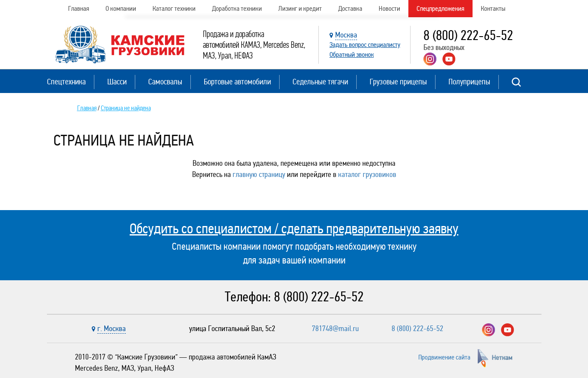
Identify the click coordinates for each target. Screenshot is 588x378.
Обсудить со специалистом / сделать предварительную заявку (294, 229)
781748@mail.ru (335, 328)
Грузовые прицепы (398, 82)
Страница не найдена (126, 108)
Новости (389, 8)
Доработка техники (237, 8)
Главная (79, 8)
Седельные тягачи (320, 82)
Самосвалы (165, 82)
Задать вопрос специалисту (365, 45)
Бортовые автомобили (237, 82)
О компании (121, 8)
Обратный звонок (352, 54)
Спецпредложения (440, 8)
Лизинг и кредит (300, 8)
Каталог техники (174, 8)
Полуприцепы (469, 82)
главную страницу (259, 174)
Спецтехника (66, 82)
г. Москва (112, 328)
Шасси (117, 82)
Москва (346, 35)
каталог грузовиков (367, 174)
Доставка (350, 8)
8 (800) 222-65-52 (468, 36)
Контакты (493, 8)
